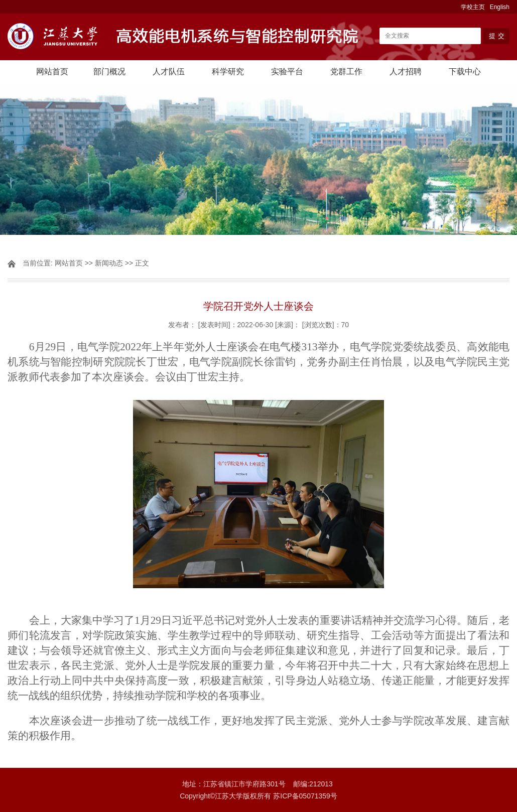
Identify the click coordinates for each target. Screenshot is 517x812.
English (500, 7)
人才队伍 (169, 72)
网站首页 (52, 72)
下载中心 (465, 72)
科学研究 (228, 72)
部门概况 (109, 72)
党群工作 (346, 72)
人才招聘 (406, 72)
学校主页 (473, 7)
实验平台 (287, 72)
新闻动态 (109, 263)
